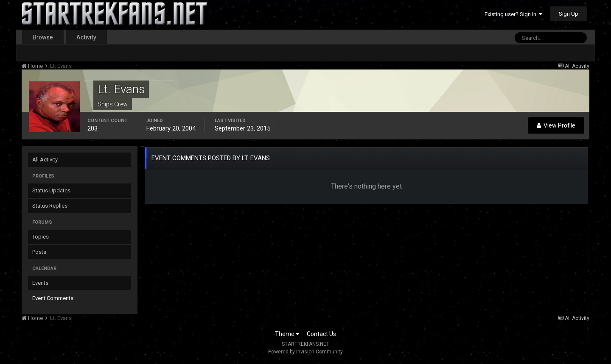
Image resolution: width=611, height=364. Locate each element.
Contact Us (321, 334)
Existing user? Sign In (513, 14)
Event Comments (53, 298)
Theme (287, 334)
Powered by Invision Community (305, 352)
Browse (43, 37)
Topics (41, 237)
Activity (86, 37)
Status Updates (51, 190)
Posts (39, 252)
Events (40, 283)
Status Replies (50, 206)
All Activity (45, 160)
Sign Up (569, 14)
